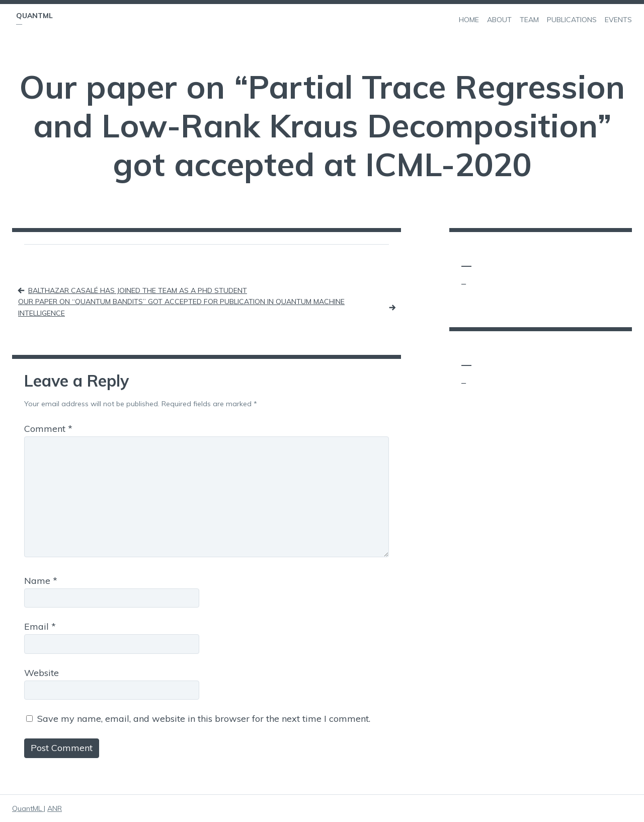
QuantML (34, 16)
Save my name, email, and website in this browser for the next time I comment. (204, 719)
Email (40, 626)
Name (41, 581)
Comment (48, 429)
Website (42, 673)
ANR (55, 808)
